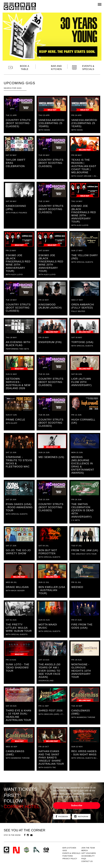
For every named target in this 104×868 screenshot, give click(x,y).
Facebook (62, 817)
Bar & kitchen (69, 848)
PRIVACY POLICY (70, 859)
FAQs (84, 859)
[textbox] (15, 88)
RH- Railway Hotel (37, 850)
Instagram (81, 817)
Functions (68, 856)
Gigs (65, 851)
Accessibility (88, 856)
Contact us (87, 861)
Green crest (27, 850)
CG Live (46, 850)
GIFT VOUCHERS (89, 853)
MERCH (85, 851)
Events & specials (71, 853)
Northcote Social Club (16, 850)
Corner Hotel (20, 6)
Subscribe (77, 805)
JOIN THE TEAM (88, 848)
